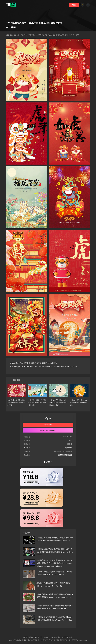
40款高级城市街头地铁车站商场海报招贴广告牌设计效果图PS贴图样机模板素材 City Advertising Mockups (55, 552)
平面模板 (31, 35)
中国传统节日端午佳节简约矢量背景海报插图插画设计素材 (37, 403)
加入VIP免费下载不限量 (48, 430)
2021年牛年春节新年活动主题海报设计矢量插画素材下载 (16, 403)
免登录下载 (48, 425)
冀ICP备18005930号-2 (66, 637)
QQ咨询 (48, 462)
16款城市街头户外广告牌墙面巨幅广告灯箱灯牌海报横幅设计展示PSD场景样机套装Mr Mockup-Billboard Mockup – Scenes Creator (55, 563)
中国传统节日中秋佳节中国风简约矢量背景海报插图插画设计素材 (58, 403)
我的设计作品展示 (20, 35)
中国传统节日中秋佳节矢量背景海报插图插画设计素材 (79, 403)
